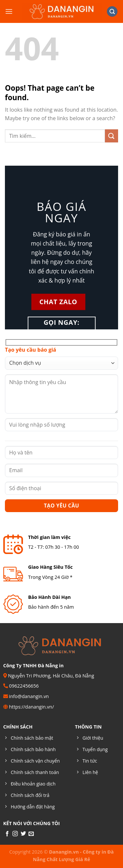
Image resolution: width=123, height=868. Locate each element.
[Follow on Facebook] (7, 834)
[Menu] (9, 11)
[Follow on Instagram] (15, 834)
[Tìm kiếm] (112, 12)
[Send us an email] (31, 834)
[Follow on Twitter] (23, 834)
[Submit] (112, 136)
